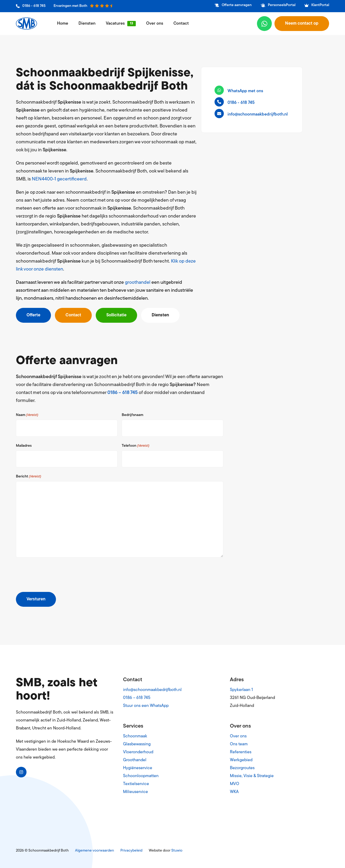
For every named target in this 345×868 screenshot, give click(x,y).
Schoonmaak (135, 736)
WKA (234, 792)
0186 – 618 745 (123, 393)
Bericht (29, 477)
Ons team (239, 744)
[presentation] (56, 576)
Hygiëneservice (138, 768)
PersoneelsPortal (278, 5)
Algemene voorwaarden (95, 851)
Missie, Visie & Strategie (252, 776)
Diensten (87, 24)
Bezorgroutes (242, 768)
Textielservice (136, 784)
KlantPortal (317, 5)
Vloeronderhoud (138, 752)
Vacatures (115, 24)
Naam (27, 415)
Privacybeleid (131, 851)
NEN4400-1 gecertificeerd (59, 179)
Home (63, 24)
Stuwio (177, 851)
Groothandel (135, 760)
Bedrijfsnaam (132, 415)
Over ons (155, 24)
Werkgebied (241, 760)
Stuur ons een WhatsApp (146, 706)
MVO (235, 784)
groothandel (138, 283)
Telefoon (136, 446)
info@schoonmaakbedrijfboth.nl (152, 690)
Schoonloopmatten (141, 776)
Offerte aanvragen (233, 5)
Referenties (241, 752)
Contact (181, 24)
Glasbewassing (137, 744)
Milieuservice (136, 792)
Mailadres (24, 446)
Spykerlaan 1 (241, 690)
